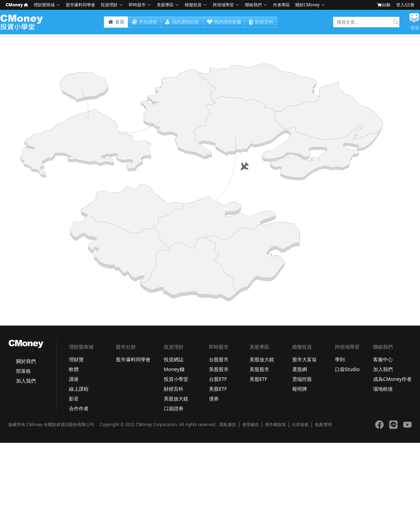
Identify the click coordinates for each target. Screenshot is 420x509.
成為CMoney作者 (392, 379)
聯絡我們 (253, 5)
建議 (415, 28)
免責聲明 (323, 425)
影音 (74, 399)
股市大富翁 (304, 359)
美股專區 (165, 5)
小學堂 (24, 22)
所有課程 (144, 22)
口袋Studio (347, 369)
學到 (340, 359)
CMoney (17, 5)
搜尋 (394, 22)
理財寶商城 (44, 5)
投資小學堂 (176, 379)
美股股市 (219, 369)
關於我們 (26, 361)
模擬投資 (193, 5)
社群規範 (300, 425)
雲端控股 (302, 379)
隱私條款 (228, 425)
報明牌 (300, 389)
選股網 (300, 369)
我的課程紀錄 (182, 22)
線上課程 (79, 389)
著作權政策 (275, 425)
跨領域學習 (223, 5)
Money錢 (174, 369)
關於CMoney (308, 5)
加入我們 (26, 381)
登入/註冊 (405, 5)
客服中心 (383, 359)
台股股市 (219, 359)
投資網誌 (174, 359)
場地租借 (383, 389)
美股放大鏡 (176, 399)
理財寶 (76, 359)
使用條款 (251, 425)
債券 (214, 399)
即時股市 (137, 5)
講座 (74, 379)
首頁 (116, 22)
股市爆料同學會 (80, 5)
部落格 (23, 371)
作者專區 (281, 5)
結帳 (384, 5)
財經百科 (264, 22)
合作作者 (79, 408)
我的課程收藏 (224, 22)
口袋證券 (174, 408)
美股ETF (218, 389)
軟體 (74, 369)
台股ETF (218, 379)
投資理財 (109, 5)
